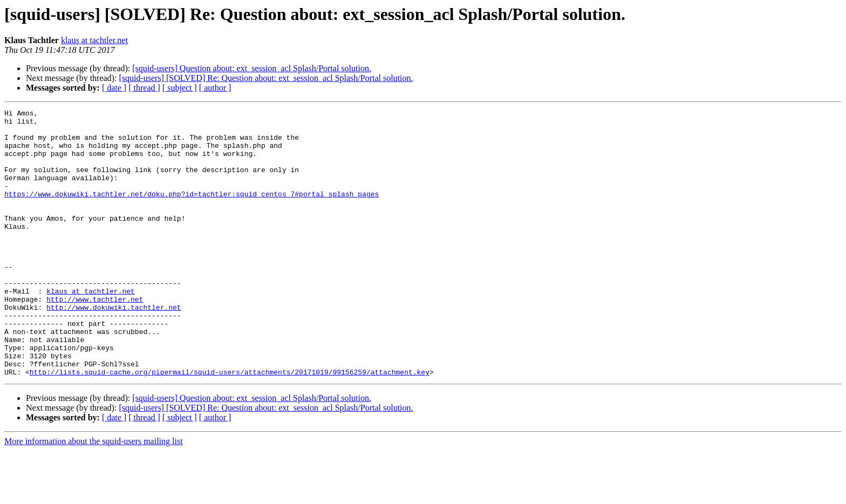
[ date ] (114, 88)
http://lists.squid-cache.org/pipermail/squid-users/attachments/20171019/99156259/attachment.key (230, 425)
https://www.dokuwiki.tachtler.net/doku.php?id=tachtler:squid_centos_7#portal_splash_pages (192, 212)
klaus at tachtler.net (94, 40)
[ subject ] (180, 88)
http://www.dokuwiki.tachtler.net (114, 348)
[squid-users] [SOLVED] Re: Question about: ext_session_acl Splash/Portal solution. (266, 78)
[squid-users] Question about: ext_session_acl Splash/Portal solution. (252, 68)
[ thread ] (144, 88)
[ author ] (215, 88)
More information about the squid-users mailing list (94, 495)
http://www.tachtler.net (95, 338)
